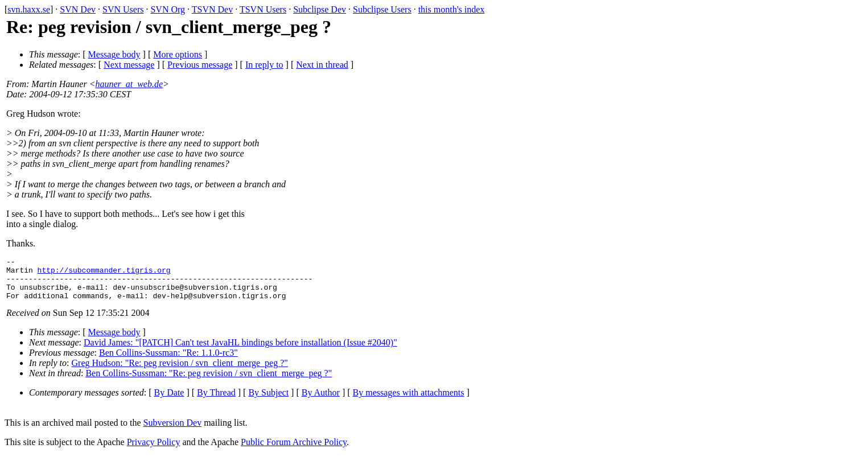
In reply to (264, 65)
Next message (129, 65)
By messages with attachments (409, 401)
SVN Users (123, 9)
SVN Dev (78, 9)
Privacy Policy (154, 450)
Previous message (200, 65)
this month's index (452, 9)
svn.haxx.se (29, 9)
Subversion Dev (173, 431)
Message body (114, 54)
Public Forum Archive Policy (294, 450)
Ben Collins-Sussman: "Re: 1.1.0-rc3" (168, 361)
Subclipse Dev (320, 9)
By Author (321, 401)
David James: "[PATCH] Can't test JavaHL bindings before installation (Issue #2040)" (240, 351)
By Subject (268, 401)
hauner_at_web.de (129, 84)
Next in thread (322, 65)
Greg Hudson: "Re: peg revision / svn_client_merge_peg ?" (180, 371)
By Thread (216, 401)
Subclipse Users (382, 9)
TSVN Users (263, 9)
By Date (169, 401)
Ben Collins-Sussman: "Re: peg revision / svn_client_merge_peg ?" (209, 382)
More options (178, 54)
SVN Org (168, 9)
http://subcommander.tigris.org (104, 273)
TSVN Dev (212, 9)
